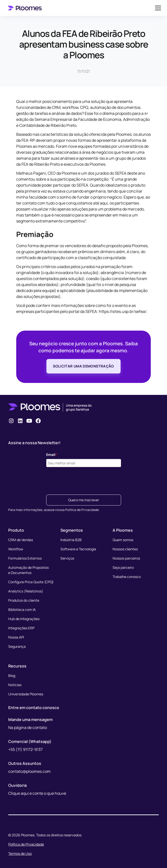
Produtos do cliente (24, 600)
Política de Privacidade (26, 844)
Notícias (15, 685)
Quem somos (123, 540)
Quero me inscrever (84, 500)
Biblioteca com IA (22, 610)
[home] (26, 8)
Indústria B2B (71, 540)
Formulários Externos (25, 558)
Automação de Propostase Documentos (28, 570)
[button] (157, 8)
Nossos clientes (125, 549)
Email (52, 455)
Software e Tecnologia (78, 549)
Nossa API (16, 637)
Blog (12, 676)
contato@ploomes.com (29, 771)
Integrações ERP (21, 628)
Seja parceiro (123, 567)
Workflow (16, 549)
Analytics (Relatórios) (26, 591)
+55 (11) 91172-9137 (25, 749)
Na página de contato (28, 727)
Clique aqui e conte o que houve (37, 793)
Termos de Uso (20, 853)
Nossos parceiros (126, 558)
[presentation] (84, 479)
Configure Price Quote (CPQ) (31, 582)
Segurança (17, 646)
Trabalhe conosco (127, 577)
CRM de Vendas (21, 540)
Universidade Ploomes (26, 694)
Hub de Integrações (24, 619)
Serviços (67, 558)
